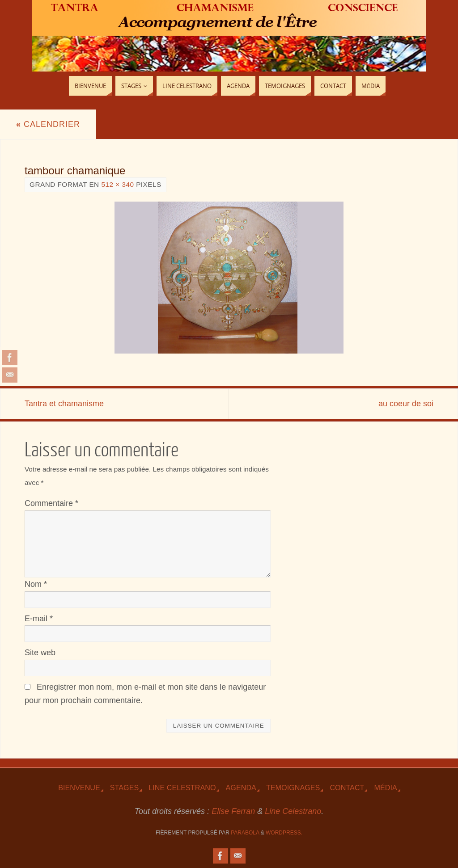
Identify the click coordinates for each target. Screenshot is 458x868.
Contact (347, 788)
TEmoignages (293, 788)
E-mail (39, 619)
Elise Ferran (233, 811)
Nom (36, 584)
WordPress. (284, 833)
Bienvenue (79, 788)
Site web (40, 653)
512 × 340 (117, 184)
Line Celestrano (182, 788)
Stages (124, 788)
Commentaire (51, 503)
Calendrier (48, 124)
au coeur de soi (406, 404)
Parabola (245, 833)
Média (385, 788)
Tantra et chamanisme (64, 404)
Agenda (241, 788)
